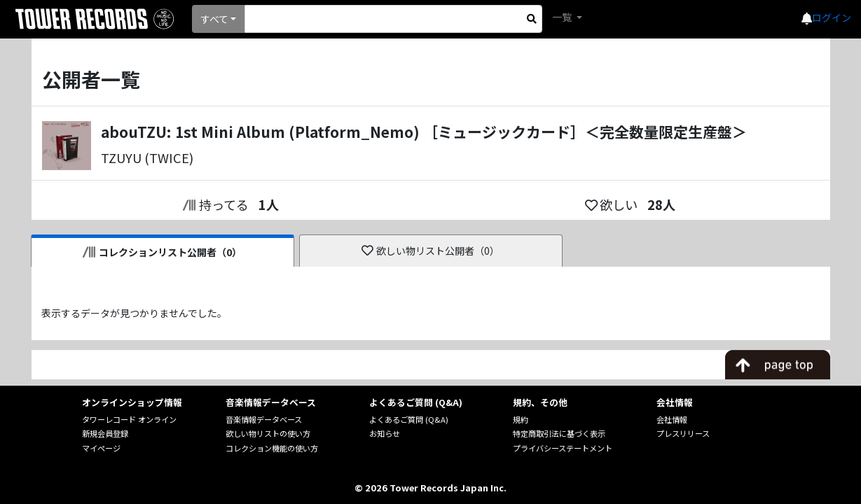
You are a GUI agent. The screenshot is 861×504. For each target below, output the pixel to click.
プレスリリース (683, 433)
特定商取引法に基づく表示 (559, 433)
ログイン (832, 17)
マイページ (101, 448)
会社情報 (672, 419)
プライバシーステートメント (563, 448)
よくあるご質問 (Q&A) (409, 419)
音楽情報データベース (264, 419)
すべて (214, 19)
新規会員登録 (105, 433)
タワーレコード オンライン (129, 419)
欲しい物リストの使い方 (268, 433)
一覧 (563, 17)
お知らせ (385, 433)
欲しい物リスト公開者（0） (430, 251)
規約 (521, 419)
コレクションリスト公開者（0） (162, 252)
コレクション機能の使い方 (272, 448)
